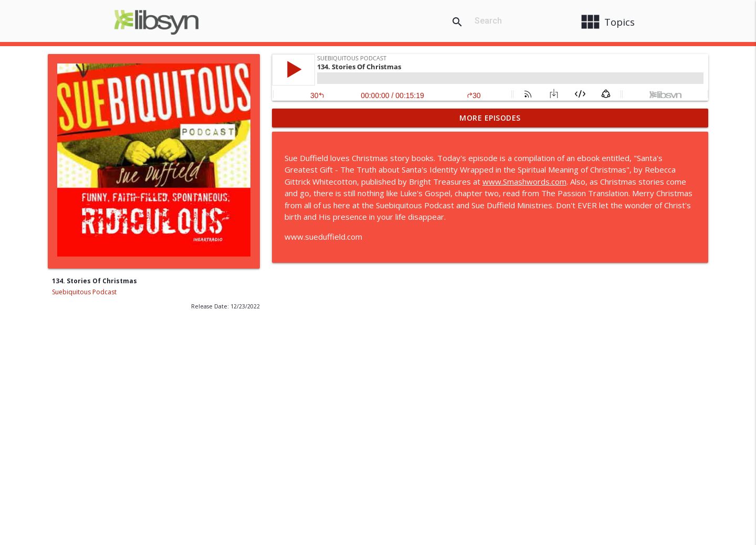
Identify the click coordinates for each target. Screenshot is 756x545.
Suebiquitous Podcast (84, 292)
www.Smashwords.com (524, 181)
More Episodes (490, 118)
